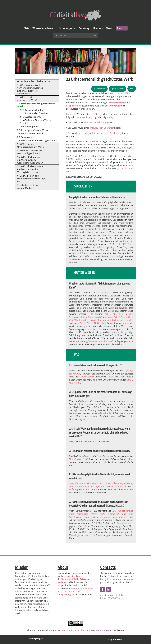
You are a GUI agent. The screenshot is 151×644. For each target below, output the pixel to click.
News (109, 28)
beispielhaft (72, 106)
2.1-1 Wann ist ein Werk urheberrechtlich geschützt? (95, 366)
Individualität (87, 377)
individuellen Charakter (102, 128)
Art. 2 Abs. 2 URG (117, 102)
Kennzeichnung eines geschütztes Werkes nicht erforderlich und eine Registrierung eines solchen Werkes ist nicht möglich (101, 514)
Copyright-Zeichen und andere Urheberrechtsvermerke (97, 197)
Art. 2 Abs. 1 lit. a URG (119, 314)
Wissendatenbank (43, 28)
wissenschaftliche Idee (100, 341)
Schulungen (66, 28)
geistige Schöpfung (98, 122)
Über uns (98, 28)
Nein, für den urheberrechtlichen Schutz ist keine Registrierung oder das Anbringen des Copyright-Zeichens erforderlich (101, 485)
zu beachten (99, 89)
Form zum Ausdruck (109, 133)
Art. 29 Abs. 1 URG (79, 459)
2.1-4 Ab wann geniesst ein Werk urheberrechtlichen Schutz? (100, 451)
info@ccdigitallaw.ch (118, 595)
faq (132, 89)
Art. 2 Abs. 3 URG (89, 323)
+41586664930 (112, 598)
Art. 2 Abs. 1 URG (121, 93)
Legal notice (115, 639)
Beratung (84, 28)
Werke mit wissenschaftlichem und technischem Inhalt (103, 320)
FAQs (26, 28)
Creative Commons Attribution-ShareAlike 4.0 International (87, 630)
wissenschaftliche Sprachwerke (86, 317)
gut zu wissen (118, 89)
